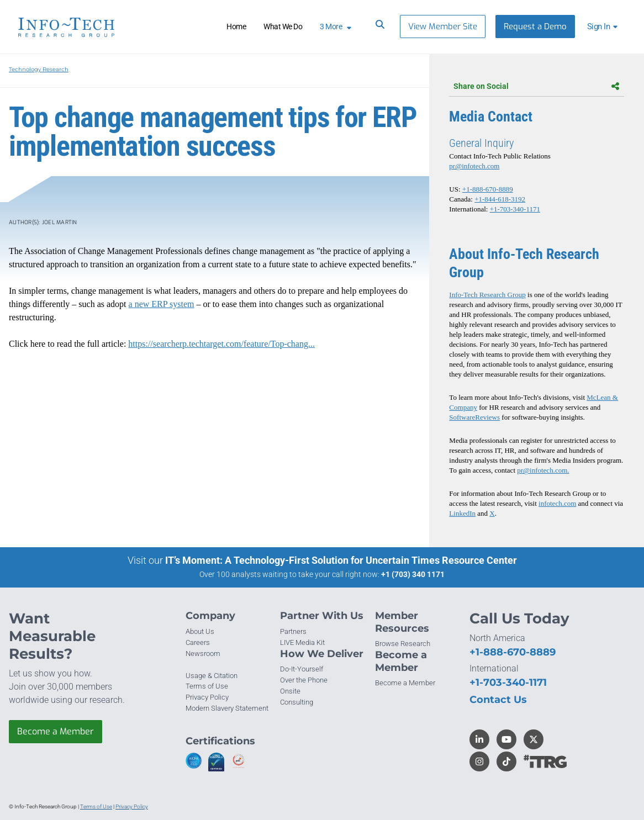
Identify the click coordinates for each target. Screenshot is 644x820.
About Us (200, 631)
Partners (293, 631)
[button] (604, 27)
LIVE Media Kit (302, 642)
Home (236, 27)
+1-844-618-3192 (500, 199)
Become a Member (56, 731)
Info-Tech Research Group (487, 295)
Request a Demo (535, 27)
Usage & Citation (212, 676)
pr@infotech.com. (543, 470)
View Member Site (443, 27)
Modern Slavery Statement (227, 708)
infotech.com (557, 503)
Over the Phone (304, 680)
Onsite (290, 691)
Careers (198, 642)
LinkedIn (462, 513)
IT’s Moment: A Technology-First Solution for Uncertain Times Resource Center (341, 560)
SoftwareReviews (474, 417)
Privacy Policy (207, 697)
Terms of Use (207, 686)
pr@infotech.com (474, 166)
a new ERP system (162, 304)
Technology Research (39, 69)
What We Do (283, 27)
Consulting (297, 702)
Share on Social (537, 86)
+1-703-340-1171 (515, 209)
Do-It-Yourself (302, 669)
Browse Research (403, 644)
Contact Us (498, 700)
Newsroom (203, 654)
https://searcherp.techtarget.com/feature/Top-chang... (221, 344)
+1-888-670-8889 (488, 189)
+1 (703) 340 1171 (413, 574)
